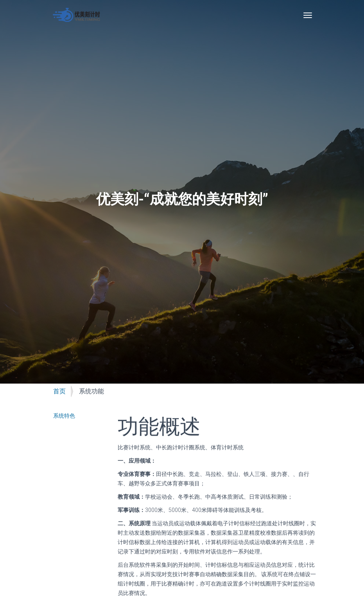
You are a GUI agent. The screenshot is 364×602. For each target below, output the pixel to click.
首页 (59, 391)
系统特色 (64, 416)
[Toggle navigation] (308, 15)
